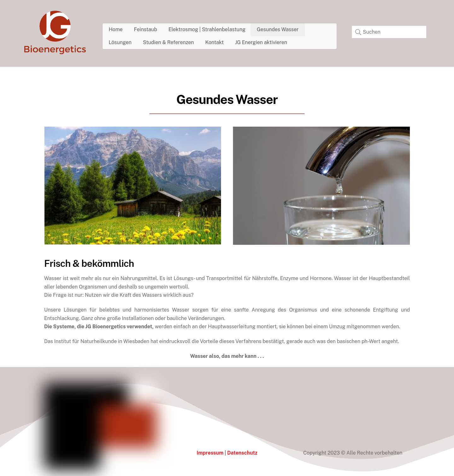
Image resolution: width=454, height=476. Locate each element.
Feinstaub (146, 29)
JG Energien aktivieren (261, 42)
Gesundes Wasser (278, 29)
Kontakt (214, 42)
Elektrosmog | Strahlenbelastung (207, 29)
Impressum (210, 453)
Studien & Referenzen (168, 42)
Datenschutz (242, 453)
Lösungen (120, 42)
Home (116, 29)
